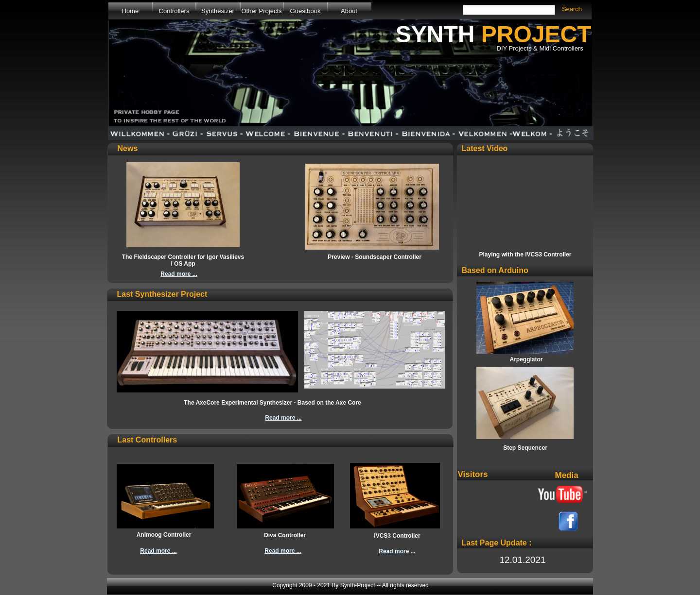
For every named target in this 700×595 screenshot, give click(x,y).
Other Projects (261, 11)
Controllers (174, 11)
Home (131, 11)
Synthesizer (218, 11)
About (349, 11)
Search (572, 9)
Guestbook (306, 11)
